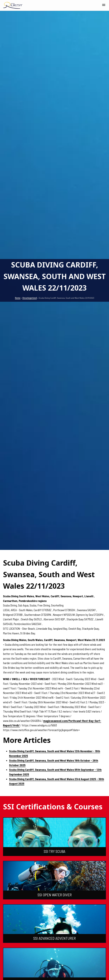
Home (18, 298)
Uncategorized (30, 298)
